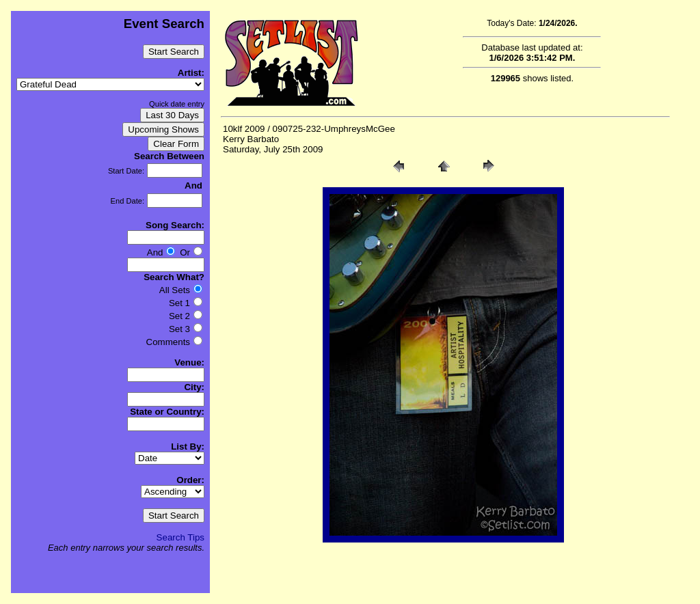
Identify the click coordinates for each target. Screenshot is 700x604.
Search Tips (180, 537)
